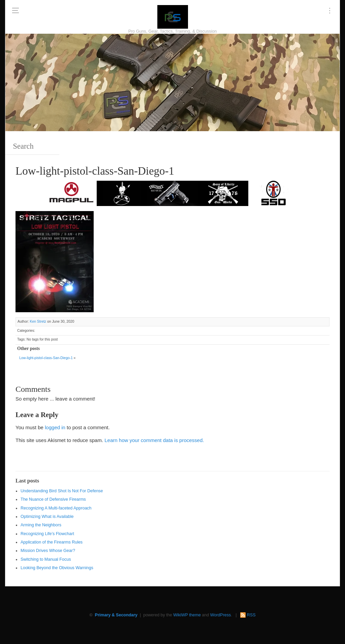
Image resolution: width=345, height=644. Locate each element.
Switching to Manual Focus (46, 559)
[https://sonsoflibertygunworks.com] (223, 193)
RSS (251, 615)
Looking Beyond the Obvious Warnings (57, 568)
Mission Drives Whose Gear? (48, 551)
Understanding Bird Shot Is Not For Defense (62, 491)
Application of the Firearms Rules (52, 542)
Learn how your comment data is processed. (154, 440)
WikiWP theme (187, 615)
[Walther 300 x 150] (172, 193)
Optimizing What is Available (47, 517)
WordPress (221, 615)
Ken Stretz (38, 321)
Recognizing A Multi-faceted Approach (56, 508)
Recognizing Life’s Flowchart (47, 534)
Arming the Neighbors (41, 525)
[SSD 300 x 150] (274, 193)
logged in (55, 427)
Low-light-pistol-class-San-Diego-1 (46, 358)
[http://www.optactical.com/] (122, 193)
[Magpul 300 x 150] (71, 193)
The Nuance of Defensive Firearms (53, 499)
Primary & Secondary (116, 615)
